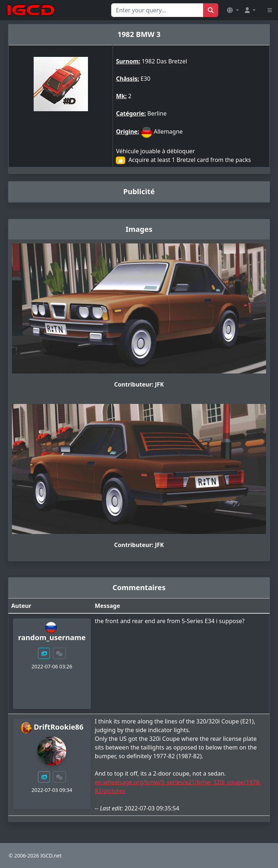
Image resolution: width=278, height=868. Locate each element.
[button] (233, 10)
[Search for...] (157, 10)
